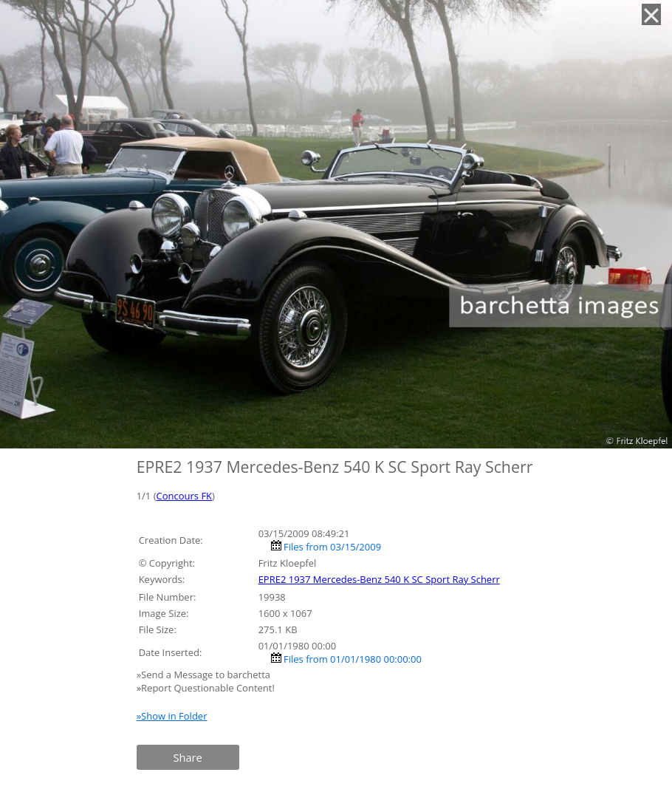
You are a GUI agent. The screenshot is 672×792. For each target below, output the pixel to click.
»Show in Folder (172, 716)
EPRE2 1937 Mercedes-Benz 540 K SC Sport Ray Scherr (379, 579)
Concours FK (185, 496)
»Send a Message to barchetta (205, 675)
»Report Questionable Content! (206, 688)
